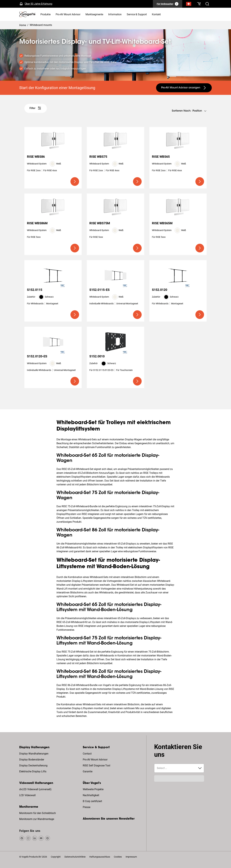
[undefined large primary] (75, 182)
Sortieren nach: (182, 111)
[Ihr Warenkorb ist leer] (199, 4)
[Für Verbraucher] (168, 4)
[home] (27, 14)
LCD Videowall (27, 795)
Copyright (56, 857)
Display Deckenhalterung (33, 766)
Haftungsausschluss (100, 857)
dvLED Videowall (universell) (35, 789)
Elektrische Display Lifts (33, 771)
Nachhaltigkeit (91, 795)
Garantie (88, 771)
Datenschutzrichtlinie (75, 857)
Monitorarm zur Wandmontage (37, 819)
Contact (87, 754)
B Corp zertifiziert (92, 801)
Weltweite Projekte (93, 789)
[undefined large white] (36, 108)
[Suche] (189, 5)
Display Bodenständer (32, 760)
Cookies (118, 857)
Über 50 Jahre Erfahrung (38, 4)
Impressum (131, 857)
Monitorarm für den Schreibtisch (38, 813)
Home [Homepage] (23, 25)
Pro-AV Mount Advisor (95, 760)
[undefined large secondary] (184, 88)
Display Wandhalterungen (34, 754)
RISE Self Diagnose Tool (96, 766)
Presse (87, 807)
